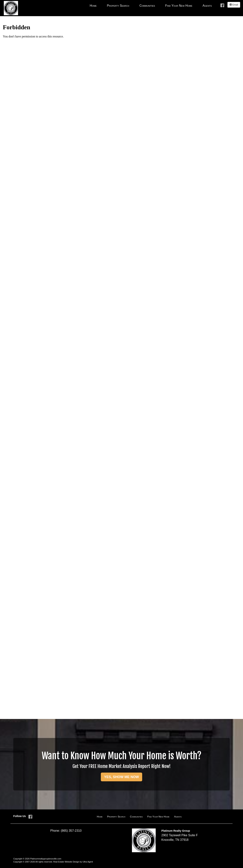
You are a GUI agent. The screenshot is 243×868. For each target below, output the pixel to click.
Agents (178, 817)
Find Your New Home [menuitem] (179, 6)
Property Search (116, 817)
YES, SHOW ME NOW (121, 777)
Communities (136, 817)
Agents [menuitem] (207, 6)
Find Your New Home (158, 817)
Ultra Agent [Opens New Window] (88, 862)
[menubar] (151, 6)
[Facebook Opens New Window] (222, 5)
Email (234, 5)
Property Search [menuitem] (118, 6)
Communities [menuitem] (147, 6)
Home (100, 817)
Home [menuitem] (93, 6)
